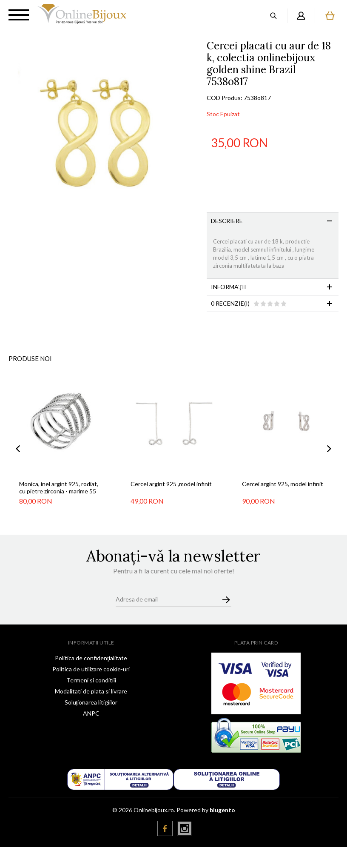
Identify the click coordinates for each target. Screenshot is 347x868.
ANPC (91, 713)
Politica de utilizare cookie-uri (91, 669)
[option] (103, 135)
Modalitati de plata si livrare (91, 691)
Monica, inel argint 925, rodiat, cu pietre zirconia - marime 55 (59, 487)
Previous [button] (18, 449)
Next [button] (329, 449)
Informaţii (229, 287)
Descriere (227, 221)
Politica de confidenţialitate (91, 658)
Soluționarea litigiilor (91, 702)
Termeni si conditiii (91, 680)
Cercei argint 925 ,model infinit (171, 484)
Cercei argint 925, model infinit (283, 484)
